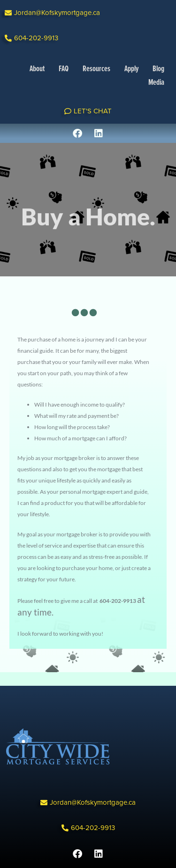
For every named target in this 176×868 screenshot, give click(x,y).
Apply (131, 69)
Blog (158, 69)
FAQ (64, 69)
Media (156, 83)
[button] (52, 13)
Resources (96, 69)
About (37, 69)
